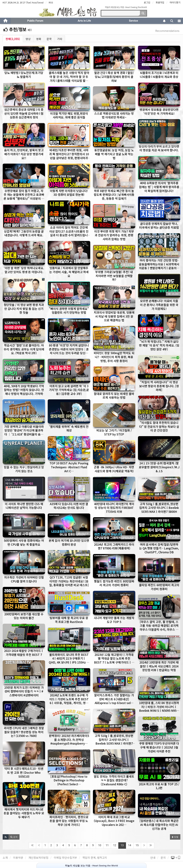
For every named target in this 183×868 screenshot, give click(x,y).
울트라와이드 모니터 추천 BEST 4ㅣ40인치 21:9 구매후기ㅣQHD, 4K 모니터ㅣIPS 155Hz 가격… (69, 660)
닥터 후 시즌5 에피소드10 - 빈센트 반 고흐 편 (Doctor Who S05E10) (24, 772)
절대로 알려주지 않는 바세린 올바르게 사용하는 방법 (114, 396)
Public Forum (35, 21)
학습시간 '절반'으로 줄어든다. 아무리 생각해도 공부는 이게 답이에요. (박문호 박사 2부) (24, 349)
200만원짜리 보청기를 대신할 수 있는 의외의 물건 (24, 616)
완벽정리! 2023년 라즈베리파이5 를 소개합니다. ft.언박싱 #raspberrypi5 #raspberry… (69, 739)
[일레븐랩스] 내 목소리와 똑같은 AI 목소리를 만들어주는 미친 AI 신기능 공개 (159, 825)
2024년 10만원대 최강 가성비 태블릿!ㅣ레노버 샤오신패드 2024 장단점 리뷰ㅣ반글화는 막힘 (159, 666)
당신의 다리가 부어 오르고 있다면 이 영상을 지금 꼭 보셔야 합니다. (159, 148)
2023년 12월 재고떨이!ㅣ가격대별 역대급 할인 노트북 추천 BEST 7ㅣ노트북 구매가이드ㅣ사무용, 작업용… (114, 660)
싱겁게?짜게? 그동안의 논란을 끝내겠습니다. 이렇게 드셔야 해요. (24, 233)
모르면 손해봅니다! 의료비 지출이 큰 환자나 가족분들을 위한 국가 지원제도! (159, 305)
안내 (153, 858)
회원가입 (160, 2)
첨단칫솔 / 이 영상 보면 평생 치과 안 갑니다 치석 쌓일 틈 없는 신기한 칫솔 (24, 309)
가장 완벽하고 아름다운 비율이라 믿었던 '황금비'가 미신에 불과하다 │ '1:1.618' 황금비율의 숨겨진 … (24, 432)
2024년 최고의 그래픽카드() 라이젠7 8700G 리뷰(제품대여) (114, 546)
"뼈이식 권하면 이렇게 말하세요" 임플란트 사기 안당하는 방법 (69, 311)
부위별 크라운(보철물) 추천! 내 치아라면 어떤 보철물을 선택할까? (114, 276)
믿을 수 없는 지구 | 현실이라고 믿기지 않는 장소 (24, 469)
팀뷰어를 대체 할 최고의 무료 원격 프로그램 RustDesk (69, 620)
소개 (5, 858)
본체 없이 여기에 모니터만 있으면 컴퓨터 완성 (69, 542)
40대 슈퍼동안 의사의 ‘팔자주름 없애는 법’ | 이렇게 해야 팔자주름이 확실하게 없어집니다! (159, 187)
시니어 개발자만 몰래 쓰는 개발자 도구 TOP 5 (114, 620)
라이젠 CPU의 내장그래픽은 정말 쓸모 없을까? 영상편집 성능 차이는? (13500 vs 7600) (24, 732)
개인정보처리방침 (38, 858)
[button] (6, 837)
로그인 (147, 2)
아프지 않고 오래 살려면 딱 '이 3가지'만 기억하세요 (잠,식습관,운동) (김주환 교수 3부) (69, 390)
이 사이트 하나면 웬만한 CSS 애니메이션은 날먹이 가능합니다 (24, 506)
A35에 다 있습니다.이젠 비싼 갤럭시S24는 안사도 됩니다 (69, 506)
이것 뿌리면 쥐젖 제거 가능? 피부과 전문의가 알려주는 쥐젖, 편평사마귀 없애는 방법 (114, 235)
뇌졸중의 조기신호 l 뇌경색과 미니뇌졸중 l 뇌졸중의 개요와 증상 (159, 75)
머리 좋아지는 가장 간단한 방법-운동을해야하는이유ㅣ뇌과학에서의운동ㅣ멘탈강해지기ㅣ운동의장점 (159, 266)
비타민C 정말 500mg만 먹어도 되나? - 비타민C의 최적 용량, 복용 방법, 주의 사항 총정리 (114, 357)
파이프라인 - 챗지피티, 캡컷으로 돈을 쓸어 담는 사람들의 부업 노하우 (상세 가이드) (69, 821)
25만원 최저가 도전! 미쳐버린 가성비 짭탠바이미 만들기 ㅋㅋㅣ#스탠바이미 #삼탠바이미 (24, 691)
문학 (49, 39)
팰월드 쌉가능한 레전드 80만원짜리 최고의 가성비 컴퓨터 (114, 583)
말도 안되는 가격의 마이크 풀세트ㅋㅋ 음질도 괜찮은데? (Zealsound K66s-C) (114, 780)
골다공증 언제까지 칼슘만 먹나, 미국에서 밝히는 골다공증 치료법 (159, 226)
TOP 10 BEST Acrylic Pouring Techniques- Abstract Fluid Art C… (69, 467)
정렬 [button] (175, 837)
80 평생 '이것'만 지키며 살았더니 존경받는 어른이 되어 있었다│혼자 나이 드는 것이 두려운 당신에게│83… (69, 351)
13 (122, 845)
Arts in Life (84, 21)
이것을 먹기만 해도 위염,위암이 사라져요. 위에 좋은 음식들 (69, 115)
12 (115, 845)
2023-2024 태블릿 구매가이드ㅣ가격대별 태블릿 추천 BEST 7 (24, 653)
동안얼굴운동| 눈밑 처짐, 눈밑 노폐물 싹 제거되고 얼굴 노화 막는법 (114, 154)
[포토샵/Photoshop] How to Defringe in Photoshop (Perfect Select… (69, 780)
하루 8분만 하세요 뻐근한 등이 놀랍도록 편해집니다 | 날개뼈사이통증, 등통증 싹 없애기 (114, 195)
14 (130, 845)
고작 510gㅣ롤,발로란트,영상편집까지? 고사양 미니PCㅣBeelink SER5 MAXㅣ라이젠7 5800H (114, 741)
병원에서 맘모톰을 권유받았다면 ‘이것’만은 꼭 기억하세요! (159, 111)
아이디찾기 (175, 2)
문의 (163, 858)
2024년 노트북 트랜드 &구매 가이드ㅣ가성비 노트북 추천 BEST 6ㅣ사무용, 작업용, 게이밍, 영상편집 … (69, 701)
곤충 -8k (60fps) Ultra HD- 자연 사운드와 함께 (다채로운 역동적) (114, 469)
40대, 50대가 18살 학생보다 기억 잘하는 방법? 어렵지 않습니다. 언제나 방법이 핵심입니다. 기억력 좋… (24, 392)
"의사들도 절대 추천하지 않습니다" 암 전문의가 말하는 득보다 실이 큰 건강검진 (159, 426)
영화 (39, 39)
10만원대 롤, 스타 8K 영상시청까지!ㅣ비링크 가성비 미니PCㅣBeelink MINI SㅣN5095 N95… (159, 707)
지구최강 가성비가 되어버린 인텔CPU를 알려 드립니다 (24, 579)
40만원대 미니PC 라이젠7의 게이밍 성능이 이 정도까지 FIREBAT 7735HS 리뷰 (114, 508)
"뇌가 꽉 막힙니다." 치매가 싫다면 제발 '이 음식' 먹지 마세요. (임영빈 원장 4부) (159, 345)
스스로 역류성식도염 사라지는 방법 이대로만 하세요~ (114, 115)
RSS (51, 2)
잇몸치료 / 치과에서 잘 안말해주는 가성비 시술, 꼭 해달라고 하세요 (69, 272)
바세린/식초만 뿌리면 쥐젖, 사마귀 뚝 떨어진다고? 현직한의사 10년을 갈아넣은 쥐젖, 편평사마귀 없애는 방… (69, 156)
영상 (28, 39)
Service (133, 21)
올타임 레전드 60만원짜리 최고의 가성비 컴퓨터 (159, 587)
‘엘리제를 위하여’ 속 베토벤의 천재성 (69, 428)
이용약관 (18, 858)
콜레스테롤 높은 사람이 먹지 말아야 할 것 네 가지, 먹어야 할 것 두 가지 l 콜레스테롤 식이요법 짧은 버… (69, 78)
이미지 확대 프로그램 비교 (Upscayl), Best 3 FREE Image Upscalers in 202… (114, 821)
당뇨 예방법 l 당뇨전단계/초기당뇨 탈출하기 (24, 75)
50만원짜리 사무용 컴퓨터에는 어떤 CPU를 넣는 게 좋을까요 (24, 542)
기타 (60, 39)
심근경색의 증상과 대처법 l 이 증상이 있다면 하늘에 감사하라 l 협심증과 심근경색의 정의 (24, 113)
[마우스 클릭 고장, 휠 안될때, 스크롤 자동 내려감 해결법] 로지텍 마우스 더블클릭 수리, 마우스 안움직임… (159, 628)
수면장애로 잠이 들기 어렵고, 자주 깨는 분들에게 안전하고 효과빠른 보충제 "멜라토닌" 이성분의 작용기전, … (24, 197)
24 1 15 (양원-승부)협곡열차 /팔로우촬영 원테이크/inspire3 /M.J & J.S (159, 467)
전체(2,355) (13, 39)
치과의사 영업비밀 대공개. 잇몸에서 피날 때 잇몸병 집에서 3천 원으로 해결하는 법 (114, 316)
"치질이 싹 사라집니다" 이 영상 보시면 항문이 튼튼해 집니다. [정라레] (159, 386)
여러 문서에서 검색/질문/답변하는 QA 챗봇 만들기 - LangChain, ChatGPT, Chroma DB (159, 548)
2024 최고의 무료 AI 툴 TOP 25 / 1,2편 (159, 786)
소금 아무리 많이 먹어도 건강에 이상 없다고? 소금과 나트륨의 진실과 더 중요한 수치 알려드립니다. (69, 233)
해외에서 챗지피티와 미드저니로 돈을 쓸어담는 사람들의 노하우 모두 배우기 (24, 813)
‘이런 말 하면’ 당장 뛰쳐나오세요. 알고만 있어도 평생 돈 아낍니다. (24, 270)
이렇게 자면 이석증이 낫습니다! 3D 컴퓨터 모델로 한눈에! (69, 193)
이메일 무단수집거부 (65, 858)
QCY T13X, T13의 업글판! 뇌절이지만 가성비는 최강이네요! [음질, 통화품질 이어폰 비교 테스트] (69, 581)
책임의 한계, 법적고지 (95, 858)
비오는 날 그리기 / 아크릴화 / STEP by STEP (114, 432)
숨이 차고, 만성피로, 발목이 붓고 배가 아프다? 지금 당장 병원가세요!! (24, 154)
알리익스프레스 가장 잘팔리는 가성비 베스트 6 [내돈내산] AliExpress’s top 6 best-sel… (114, 699)
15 (137, 845)
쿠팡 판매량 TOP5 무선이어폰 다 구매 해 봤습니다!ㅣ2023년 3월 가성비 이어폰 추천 (159, 747)
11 (107, 845)
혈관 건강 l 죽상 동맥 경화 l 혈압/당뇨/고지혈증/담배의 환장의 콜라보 (114, 77)
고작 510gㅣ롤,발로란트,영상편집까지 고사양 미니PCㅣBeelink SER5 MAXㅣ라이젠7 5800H (159, 508)
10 (100, 845)
